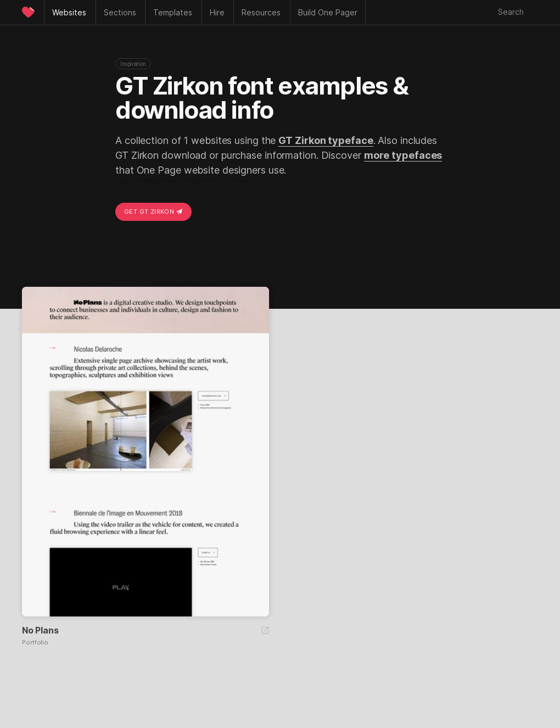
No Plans (40, 630)
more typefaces (403, 155)
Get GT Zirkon (153, 212)
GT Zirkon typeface (326, 140)
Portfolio (35, 643)
